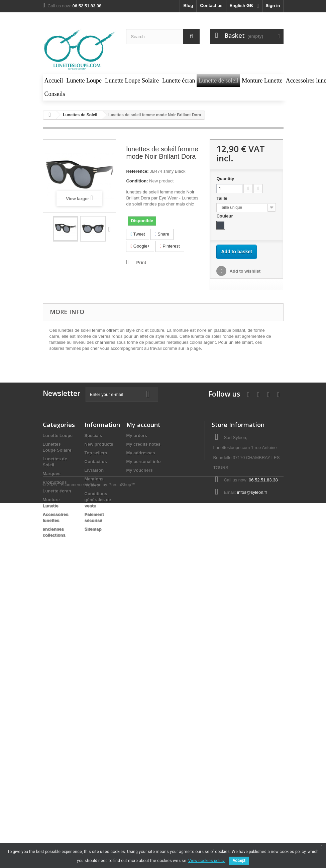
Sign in (273, 6)
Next (111, 229)
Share (162, 234)
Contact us (211, 6)
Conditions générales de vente (98, 500)
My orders (137, 436)
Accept (239, 861)
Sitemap (93, 529)
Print (141, 262)
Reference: (137, 171)
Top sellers (96, 453)
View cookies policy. (207, 861)
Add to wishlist (244, 271)
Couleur (225, 216)
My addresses (141, 453)
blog (188, 6)
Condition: (137, 181)
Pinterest (170, 246)
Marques (52, 474)
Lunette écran (57, 491)
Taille (222, 198)
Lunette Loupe (58, 436)
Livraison (94, 470)
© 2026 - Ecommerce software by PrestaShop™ (89, 559)
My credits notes (144, 444)
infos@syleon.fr (252, 492)
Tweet (138, 234)
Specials (93, 436)
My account (143, 425)
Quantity (225, 179)
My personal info (144, 462)
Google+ (140, 246)
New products (99, 444)
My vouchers (140, 470)
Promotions (55, 482)
